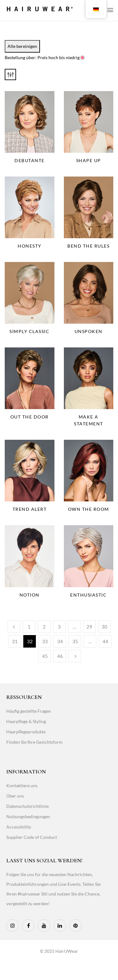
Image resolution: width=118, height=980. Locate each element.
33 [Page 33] (45, 641)
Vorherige (14, 627)
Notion (30, 595)
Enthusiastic (88, 595)
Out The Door (30, 417)
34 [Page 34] (60, 641)
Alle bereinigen (22, 46)
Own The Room (89, 509)
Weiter (75, 656)
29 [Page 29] (89, 627)
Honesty (30, 246)
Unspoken (89, 331)
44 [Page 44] (105, 641)
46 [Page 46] (60, 656)
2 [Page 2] (44, 627)
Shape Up (89, 160)
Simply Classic (29, 331)
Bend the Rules (88, 246)
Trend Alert (30, 509)
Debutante (30, 160)
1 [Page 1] (29, 627)
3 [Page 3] (59, 627)
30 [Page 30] (104, 627)
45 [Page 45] (45, 656)
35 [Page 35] (75, 641)
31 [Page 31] (15, 641)
